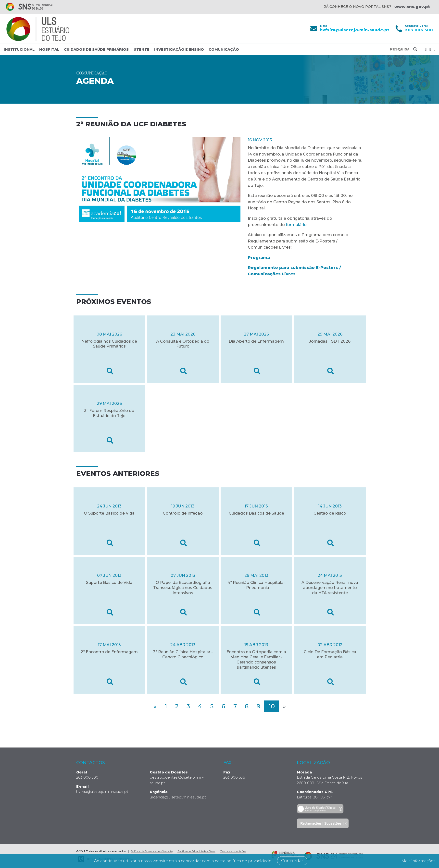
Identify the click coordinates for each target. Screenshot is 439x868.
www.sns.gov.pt (412, 7)
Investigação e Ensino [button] (179, 49)
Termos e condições (233, 851)
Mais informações (417, 861)
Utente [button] (142, 49)
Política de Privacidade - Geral (196, 851)
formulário (296, 224)
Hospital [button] (49, 49)
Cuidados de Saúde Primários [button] (96, 49)
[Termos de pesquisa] (400, 49)
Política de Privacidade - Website (152, 851)
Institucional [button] (19, 49)
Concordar (297, 861)
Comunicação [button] (224, 49)
